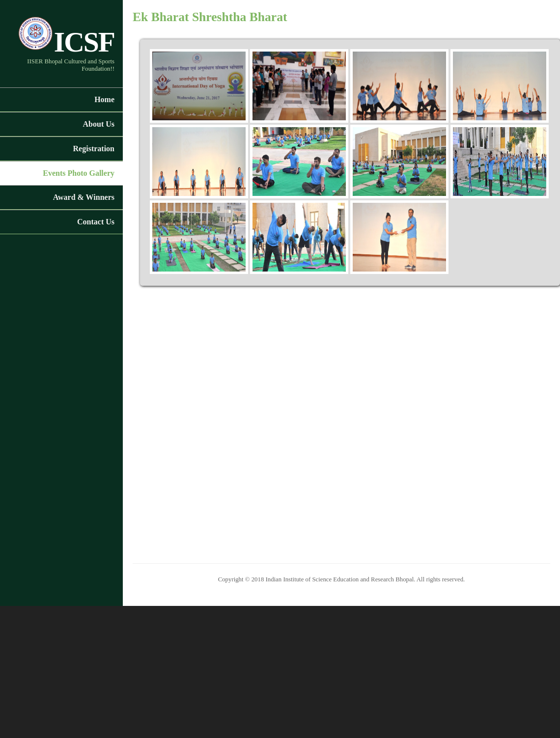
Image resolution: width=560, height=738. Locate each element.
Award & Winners (84, 197)
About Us (99, 124)
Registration (94, 149)
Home (104, 99)
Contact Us (96, 222)
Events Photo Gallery (79, 173)
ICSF (66, 42)
